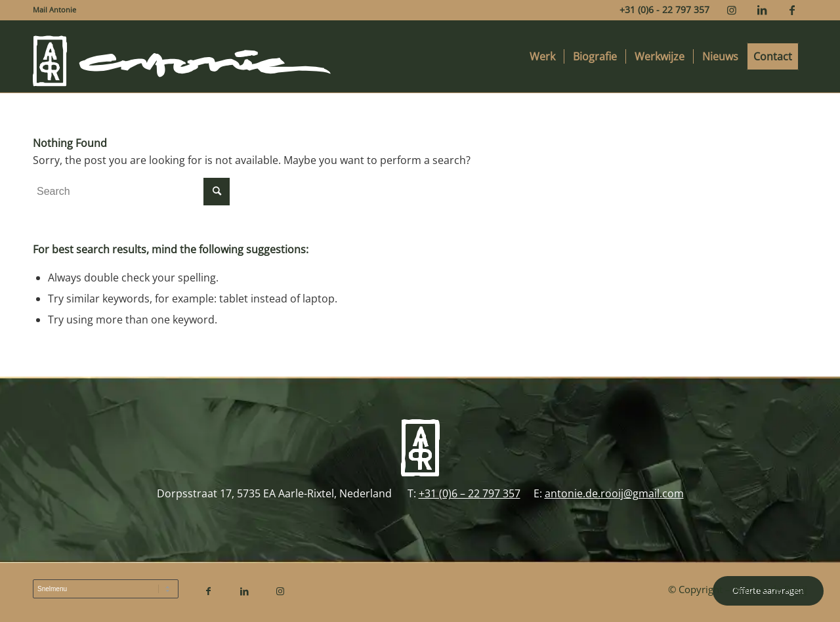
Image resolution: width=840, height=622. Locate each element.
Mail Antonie (54, 10)
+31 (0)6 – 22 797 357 (470, 493)
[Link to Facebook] (792, 10)
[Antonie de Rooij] (182, 56)
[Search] (131, 192)
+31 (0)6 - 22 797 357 (664, 10)
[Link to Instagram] (731, 10)
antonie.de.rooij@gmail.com (614, 493)
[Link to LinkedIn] (762, 10)
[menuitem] (54, 10)
